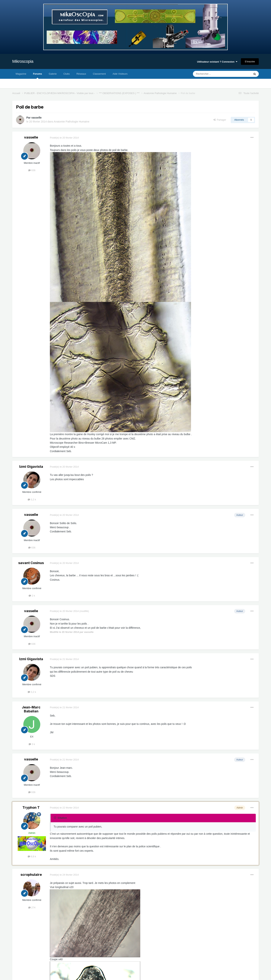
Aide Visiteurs (120, 74)
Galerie (53, 74)
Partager (220, 120)
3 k (32, 744)
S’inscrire (250, 62)
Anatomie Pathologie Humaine (72, 122)
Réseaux (81, 74)
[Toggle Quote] (55, 818)
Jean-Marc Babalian (31, 709)
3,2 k (32, 500)
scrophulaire (31, 875)
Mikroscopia (23, 61)
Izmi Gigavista (31, 467)
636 (32, 170)
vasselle (36, 118)
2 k (32, 596)
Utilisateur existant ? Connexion (217, 62)
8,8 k (32, 856)
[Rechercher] (214, 74)
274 (32, 908)
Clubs (67, 74)
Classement (99, 74)
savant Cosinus (31, 563)
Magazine (21, 74)
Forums (37, 76)
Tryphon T (31, 807)
